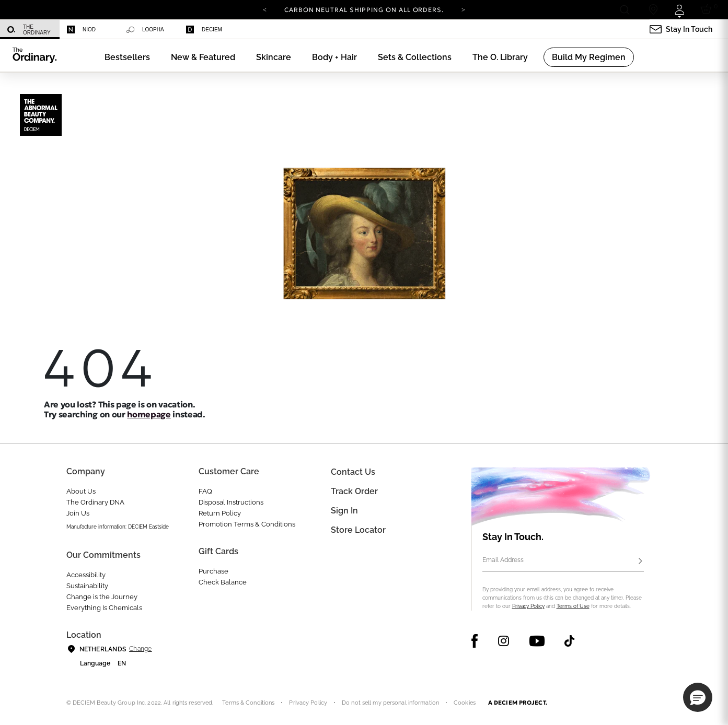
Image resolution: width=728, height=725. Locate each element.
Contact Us (353, 472)
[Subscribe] (641, 562)
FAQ (205, 491)
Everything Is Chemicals (104, 608)
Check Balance (223, 582)
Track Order (354, 491)
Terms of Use (573, 606)
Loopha (145, 30)
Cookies (465, 703)
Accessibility (86, 575)
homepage (149, 414)
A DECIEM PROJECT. (518, 703)
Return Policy (220, 513)
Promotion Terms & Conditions (247, 524)
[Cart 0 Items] (708, 10)
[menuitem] (30, 30)
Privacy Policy (528, 606)
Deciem (204, 30)
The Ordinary (29, 30)
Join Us (78, 513)
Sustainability (87, 586)
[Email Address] (563, 562)
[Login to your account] (679, 10)
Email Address (503, 560)
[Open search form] (624, 10)
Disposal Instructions (231, 502)
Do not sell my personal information (390, 703)
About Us (81, 491)
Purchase (213, 571)
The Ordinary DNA (95, 502)
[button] (203, 57)
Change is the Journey (102, 597)
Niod (81, 30)
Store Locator (358, 530)
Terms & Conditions (248, 703)
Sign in (344, 511)
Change (140, 649)
